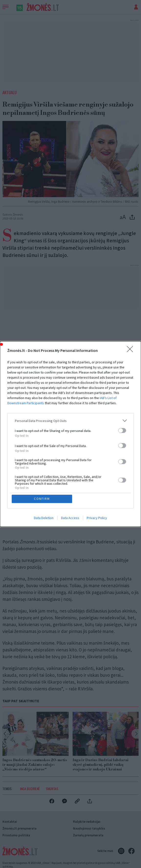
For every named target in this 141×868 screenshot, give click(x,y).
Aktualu (10, 92)
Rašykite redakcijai (87, 822)
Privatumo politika (16, 835)
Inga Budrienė (30, 789)
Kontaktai (10, 822)
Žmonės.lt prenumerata (19, 828)
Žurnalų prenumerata (88, 835)
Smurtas (52, 789)
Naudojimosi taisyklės (89, 828)
